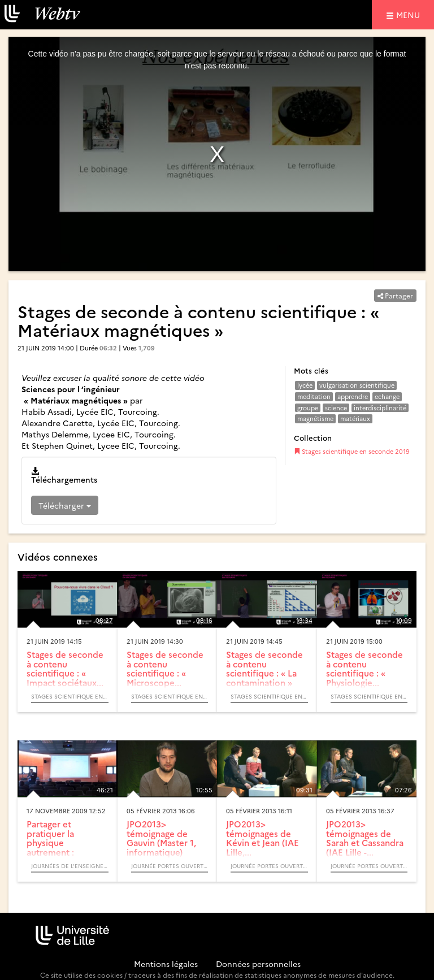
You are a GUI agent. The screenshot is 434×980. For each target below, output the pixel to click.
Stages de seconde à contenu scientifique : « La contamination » (264, 668)
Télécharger (65, 505)
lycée (305, 385)
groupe (308, 408)
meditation (314, 396)
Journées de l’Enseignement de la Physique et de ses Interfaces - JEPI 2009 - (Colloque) (70, 866)
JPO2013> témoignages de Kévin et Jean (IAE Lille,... (262, 838)
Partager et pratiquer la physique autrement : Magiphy (50, 842)
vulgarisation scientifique (357, 385)
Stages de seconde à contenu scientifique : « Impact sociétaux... (65, 668)
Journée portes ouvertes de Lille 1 (170, 866)
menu (410, 14)
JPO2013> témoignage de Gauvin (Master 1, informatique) (161, 838)
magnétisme (315, 419)
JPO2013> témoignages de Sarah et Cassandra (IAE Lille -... (365, 838)
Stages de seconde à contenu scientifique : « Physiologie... (364, 668)
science (336, 408)
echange (387, 396)
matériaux (355, 419)
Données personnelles (258, 964)
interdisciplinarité (380, 408)
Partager (395, 295)
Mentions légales (166, 964)
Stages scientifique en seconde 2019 (352, 451)
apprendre (353, 396)
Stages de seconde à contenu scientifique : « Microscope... (165, 668)
